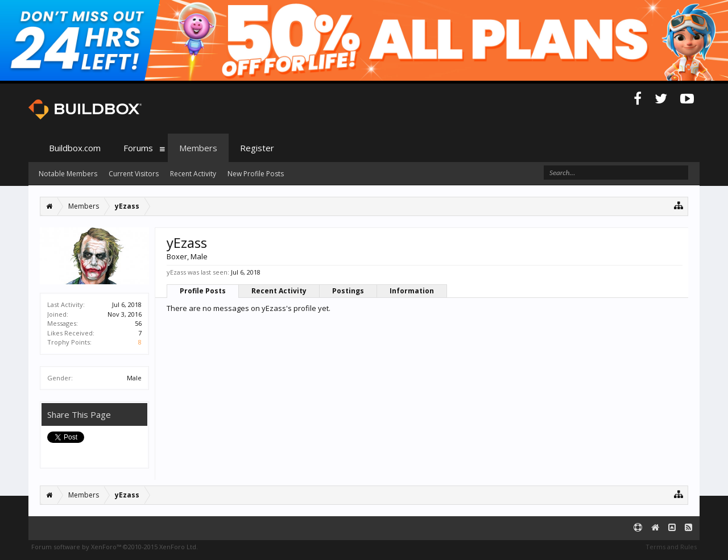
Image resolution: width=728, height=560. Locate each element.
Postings (348, 291)
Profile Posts (203, 291)
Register (257, 148)
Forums (138, 148)
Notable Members (68, 174)
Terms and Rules (671, 547)
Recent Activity (279, 291)
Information (412, 291)
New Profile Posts (256, 174)
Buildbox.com (75, 148)
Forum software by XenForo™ (115, 547)
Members (198, 148)
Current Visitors (134, 174)
